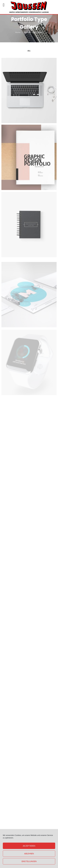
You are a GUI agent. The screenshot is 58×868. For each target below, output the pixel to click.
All (29, 51)
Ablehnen (29, 854)
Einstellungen (29, 861)
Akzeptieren (29, 846)
